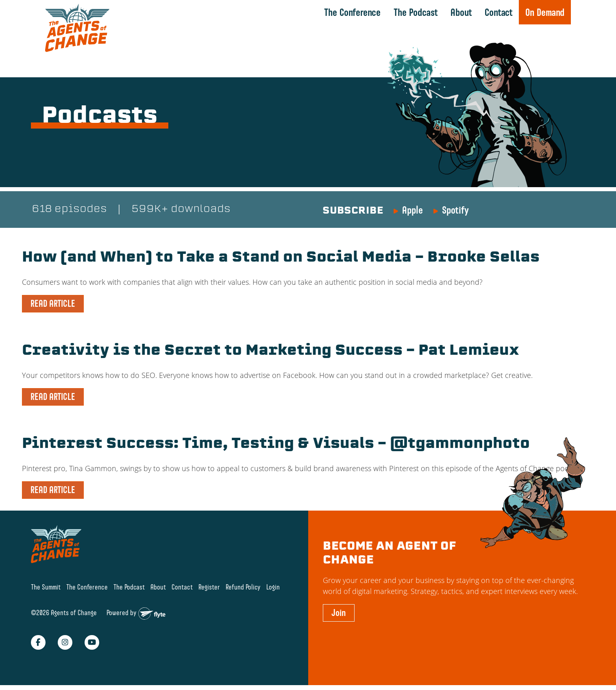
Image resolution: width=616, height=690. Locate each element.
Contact (498, 12)
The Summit (46, 586)
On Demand (545, 12)
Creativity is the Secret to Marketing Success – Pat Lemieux (276, 351)
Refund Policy (243, 586)
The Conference (352, 12)
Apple (412, 210)
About (461, 12)
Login (273, 586)
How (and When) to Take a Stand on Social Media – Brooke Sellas (287, 258)
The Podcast (415, 12)
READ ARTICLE (53, 304)
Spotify (455, 210)
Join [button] (339, 612)
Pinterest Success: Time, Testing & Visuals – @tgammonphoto (282, 444)
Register (209, 586)
